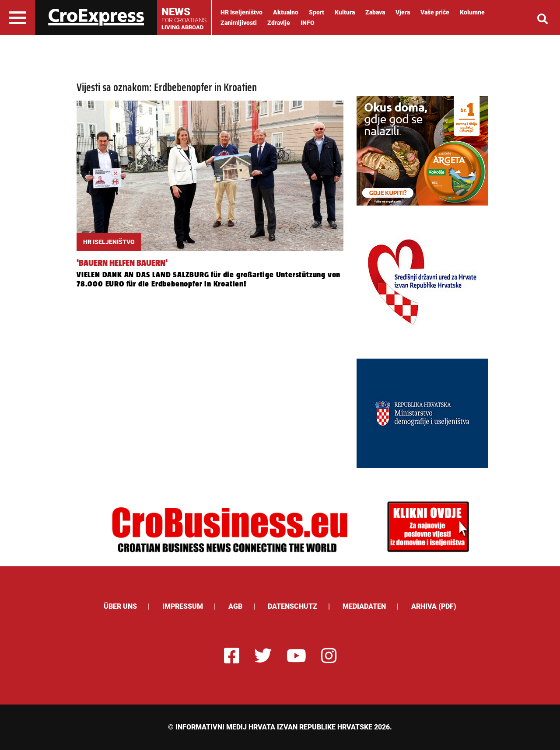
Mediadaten (364, 606)
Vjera (403, 12)
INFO (308, 23)
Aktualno (286, 12)
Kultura (345, 12)
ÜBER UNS (120, 606)
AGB (235, 606)
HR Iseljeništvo (241, 12)
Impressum (183, 606)
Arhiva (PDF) (434, 606)
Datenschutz (292, 606)
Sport (317, 12)
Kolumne (472, 12)
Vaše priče (435, 12)
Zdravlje (279, 23)
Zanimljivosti (239, 23)
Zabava (375, 12)
